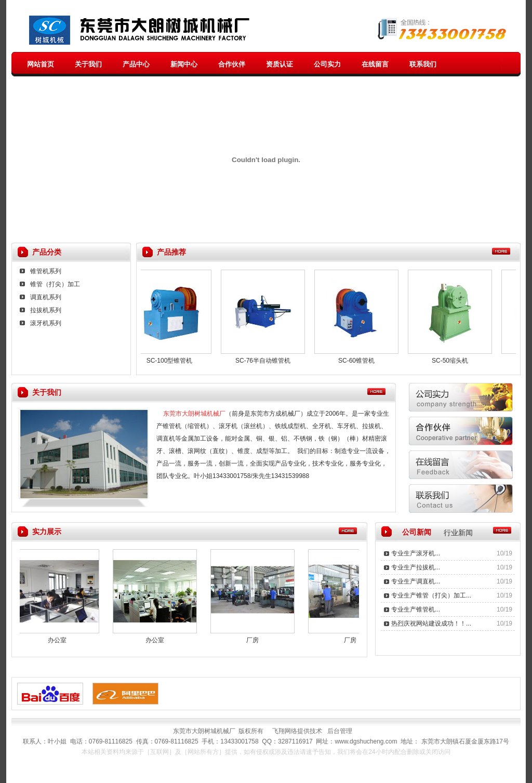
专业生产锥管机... (416, 609)
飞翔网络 (285, 731)
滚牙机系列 (46, 323)
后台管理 (343, 731)
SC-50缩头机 (453, 361)
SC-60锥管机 (360, 361)
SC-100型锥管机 (173, 361)
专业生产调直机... (416, 581)
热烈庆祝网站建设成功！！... (431, 623)
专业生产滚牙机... (416, 553)
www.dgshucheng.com (366, 741)
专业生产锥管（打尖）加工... (431, 595)
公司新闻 (417, 532)
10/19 (504, 553)
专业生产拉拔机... (416, 567)
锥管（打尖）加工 (55, 284)
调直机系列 (46, 297)
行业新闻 (458, 533)
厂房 (256, 640)
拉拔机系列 (46, 310)
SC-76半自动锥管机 (266, 361)
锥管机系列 (46, 271)
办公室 (61, 640)
